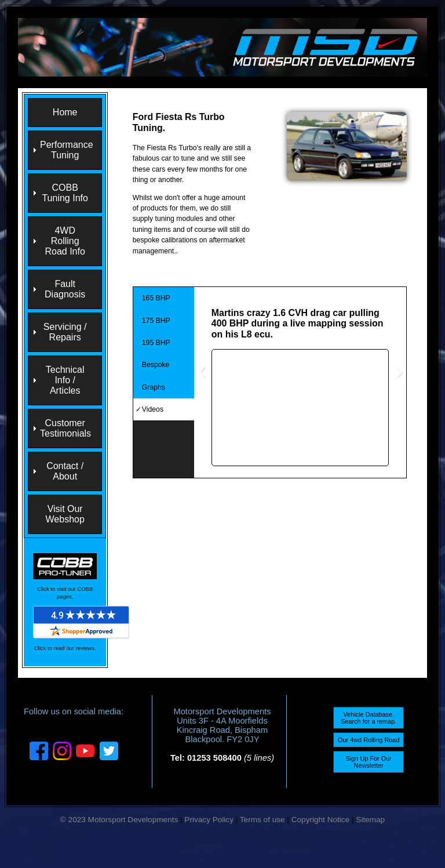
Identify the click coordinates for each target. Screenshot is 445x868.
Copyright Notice (321, 820)
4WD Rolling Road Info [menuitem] (65, 241)
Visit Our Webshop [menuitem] (65, 514)
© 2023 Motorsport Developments (119, 820)
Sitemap (370, 820)
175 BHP (156, 321)
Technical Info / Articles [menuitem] (65, 380)
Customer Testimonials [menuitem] (65, 428)
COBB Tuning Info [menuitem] (65, 193)
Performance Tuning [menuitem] (67, 150)
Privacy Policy (209, 820)
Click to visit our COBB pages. (65, 593)
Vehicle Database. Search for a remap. (369, 718)
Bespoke (156, 365)
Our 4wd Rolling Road (369, 740)
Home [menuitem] (65, 112)
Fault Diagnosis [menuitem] (65, 289)
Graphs (154, 387)
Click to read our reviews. (65, 648)
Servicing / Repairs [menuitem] (65, 332)
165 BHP (156, 298)
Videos (153, 409)
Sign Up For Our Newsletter (369, 762)
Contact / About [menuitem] (65, 471)
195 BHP (156, 343)
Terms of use (262, 820)
